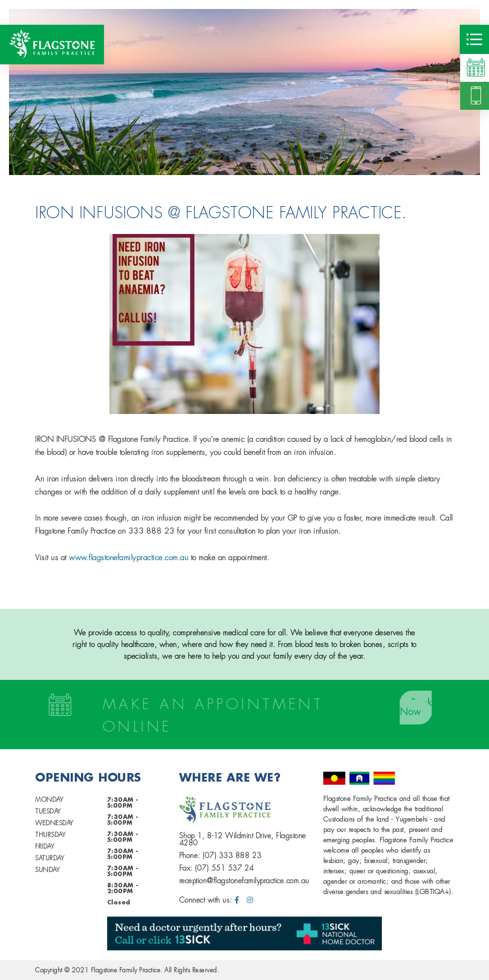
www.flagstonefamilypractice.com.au (129, 557)
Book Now (418, 708)
